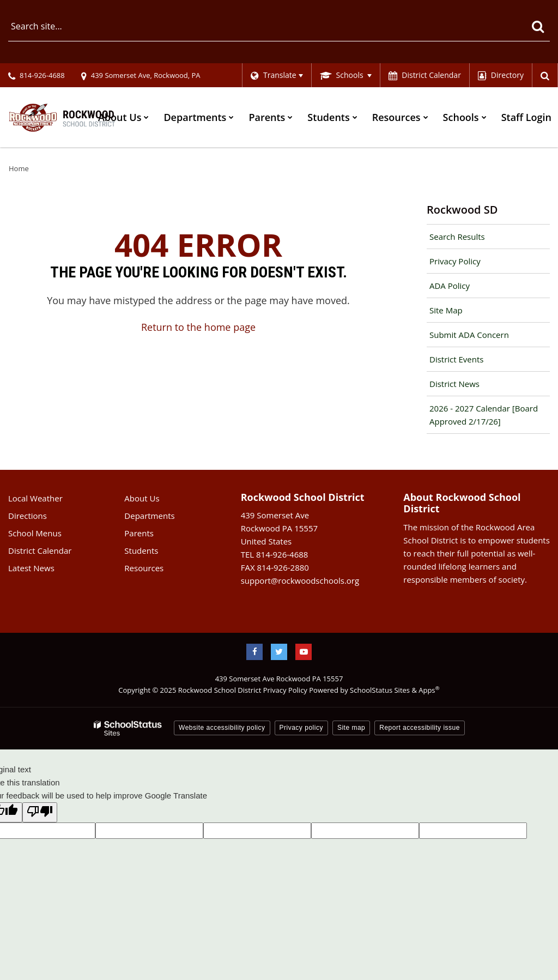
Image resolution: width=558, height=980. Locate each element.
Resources (144, 568)
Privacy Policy (455, 261)
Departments (149, 516)
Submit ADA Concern (469, 335)
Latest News (31, 568)
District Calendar (40, 551)
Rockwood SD (462, 210)
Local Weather (35, 498)
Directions (28, 516)
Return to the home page (198, 327)
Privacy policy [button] (301, 728)
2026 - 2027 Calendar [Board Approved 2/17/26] (484, 415)
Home (19, 168)
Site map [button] (351, 728)
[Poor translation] (40, 812)
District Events (456, 359)
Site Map (446, 310)
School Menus (35, 533)
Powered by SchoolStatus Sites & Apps (374, 690)
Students (141, 551)
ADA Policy (450, 286)
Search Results (457, 237)
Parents (139, 533)
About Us (142, 498)
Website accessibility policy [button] (222, 728)
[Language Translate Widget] (277, 75)
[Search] (538, 26)
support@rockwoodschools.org (300, 580)
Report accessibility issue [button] (420, 728)
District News (454, 384)
